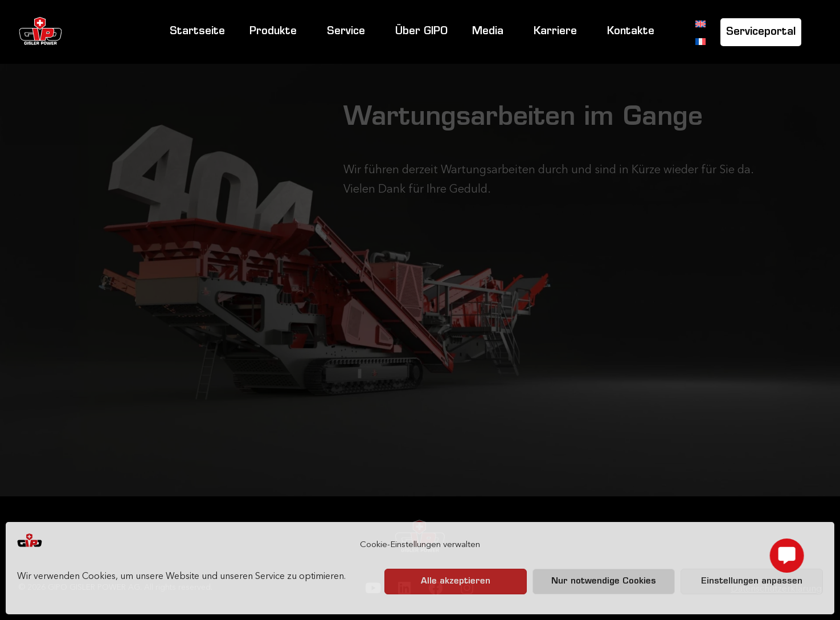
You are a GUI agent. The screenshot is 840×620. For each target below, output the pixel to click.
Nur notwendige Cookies (604, 582)
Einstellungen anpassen (752, 582)
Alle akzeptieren (456, 582)
